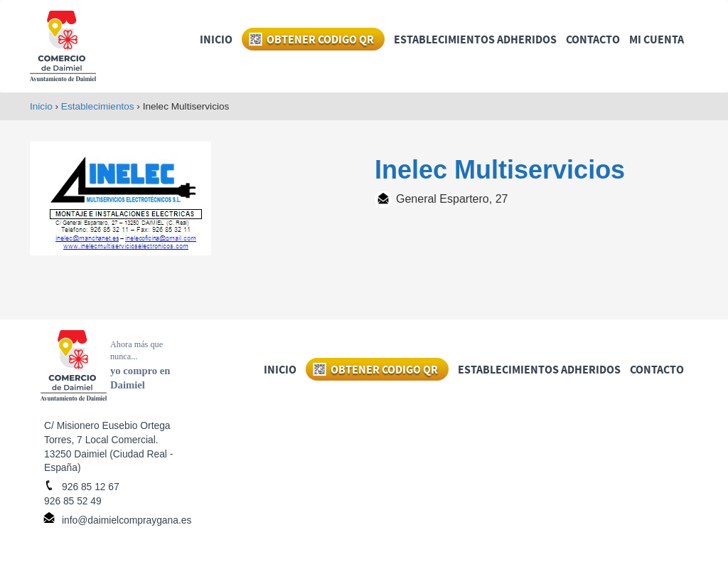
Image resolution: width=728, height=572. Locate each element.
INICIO (216, 40)
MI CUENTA (657, 40)
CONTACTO (593, 40)
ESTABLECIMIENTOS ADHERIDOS (475, 40)
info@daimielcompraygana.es (127, 520)
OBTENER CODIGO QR (320, 40)
